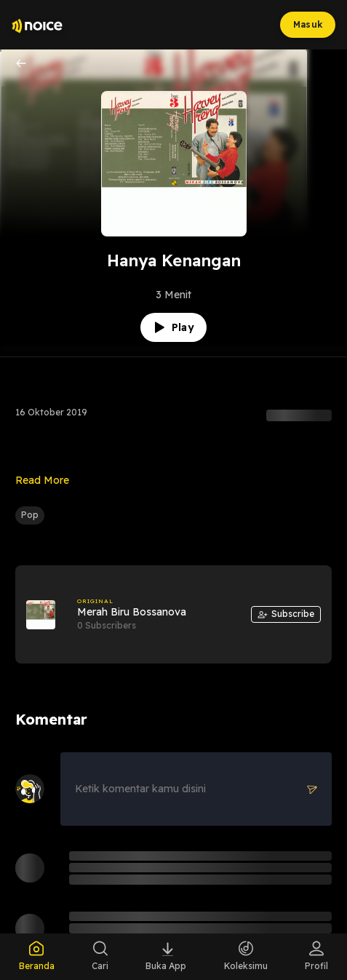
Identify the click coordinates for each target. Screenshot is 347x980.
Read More (42, 480)
